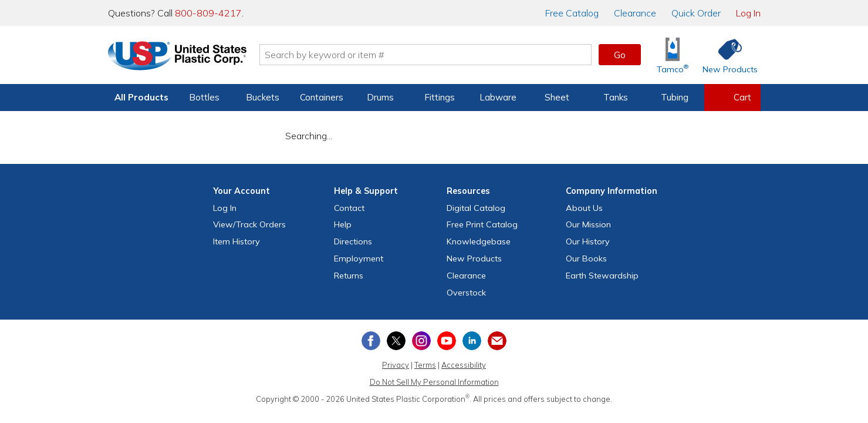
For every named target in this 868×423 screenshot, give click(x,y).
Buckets (263, 97)
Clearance (635, 13)
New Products (474, 258)
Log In (748, 13)
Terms (425, 365)
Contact (349, 208)
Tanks (616, 97)
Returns (349, 276)
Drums (380, 97)
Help (343, 224)
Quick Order (696, 13)
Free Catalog (482, 224)
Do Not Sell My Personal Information (434, 382)
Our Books (586, 258)
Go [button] (620, 55)
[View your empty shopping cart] (732, 98)
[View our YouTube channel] (447, 341)
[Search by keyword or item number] (425, 55)
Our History (588, 241)
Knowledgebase (479, 241)
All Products (141, 97)
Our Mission (588, 224)
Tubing (675, 97)
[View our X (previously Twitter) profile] (396, 341)
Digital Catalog (476, 208)
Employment (359, 258)
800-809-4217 (208, 13)
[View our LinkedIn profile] (472, 341)
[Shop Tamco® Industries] (673, 55)
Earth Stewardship (602, 276)
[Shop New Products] (726, 55)
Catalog (572, 13)
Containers (322, 97)
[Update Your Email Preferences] (497, 341)
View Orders (249, 224)
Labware (498, 97)
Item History (237, 241)
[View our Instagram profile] (421, 341)
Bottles (204, 97)
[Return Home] (177, 57)
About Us (584, 208)
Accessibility (464, 365)
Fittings (440, 97)
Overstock (466, 293)
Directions (353, 241)
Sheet (557, 97)
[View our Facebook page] (371, 341)
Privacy (396, 365)
